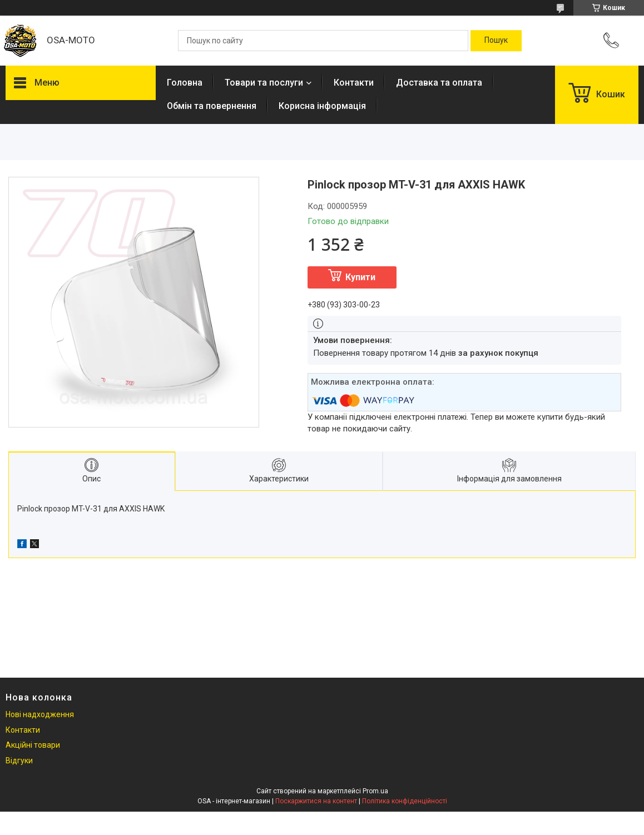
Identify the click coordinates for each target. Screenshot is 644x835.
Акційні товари (33, 745)
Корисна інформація (322, 106)
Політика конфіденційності (405, 801)
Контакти (354, 83)
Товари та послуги (264, 83)
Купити (360, 277)
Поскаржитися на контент (316, 801)
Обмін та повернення (212, 106)
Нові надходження (40, 714)
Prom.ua (375, 791)
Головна (185, 83)
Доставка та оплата (439, 83)
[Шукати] (496, 41)
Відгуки (19, 761)
